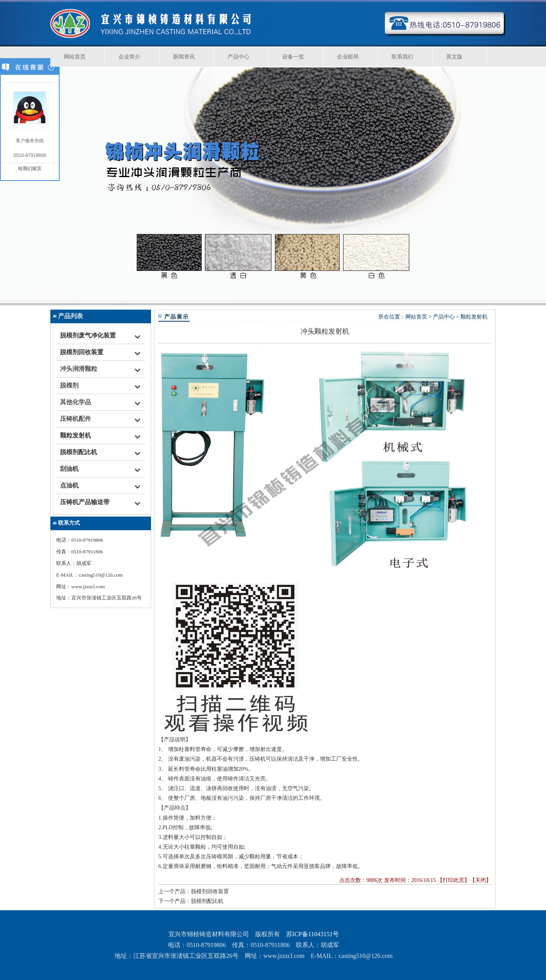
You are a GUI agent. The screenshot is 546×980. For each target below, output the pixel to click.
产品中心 (239, 57)
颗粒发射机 (76, 435)
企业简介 (129, 57)
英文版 (454, 57)
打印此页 (453, 880)
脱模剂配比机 (79, 452)
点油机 (69, 485)
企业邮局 (348, 57)
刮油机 (69, 469)
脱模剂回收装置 (82, 352)
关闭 (481, 880)
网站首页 (75, 57)
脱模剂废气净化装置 (88, 335)
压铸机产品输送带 (85, 502)
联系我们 (402, 57)
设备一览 (293, 57)
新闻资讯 (184, 57)
